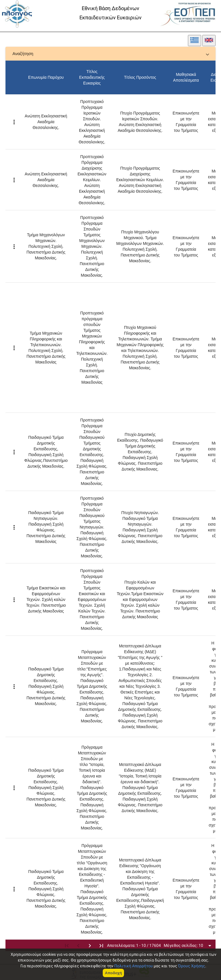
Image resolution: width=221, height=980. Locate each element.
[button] (110, 54)
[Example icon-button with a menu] (14, 122)
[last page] (101, 945)
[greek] (195, 41)
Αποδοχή (113, 973)
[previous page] (78, 945)
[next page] (90, 945)
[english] (209, 41)
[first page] (67, 945)
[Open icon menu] (210, 945)
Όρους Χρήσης (192, 966)
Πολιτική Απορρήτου (134, 966)
